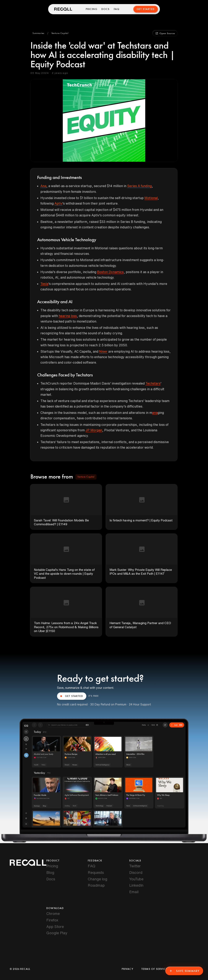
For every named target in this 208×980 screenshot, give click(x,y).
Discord (136, 872)
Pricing (91, 9)
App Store (55, 927)
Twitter (135, 866)
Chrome (53, 914)
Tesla (44, 284)
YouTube (136, 879)
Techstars (153, 383)
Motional (151, 198)
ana (155, 413)
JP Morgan (94, 430)
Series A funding (139, 186)
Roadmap (96, 885)
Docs (106, 9)
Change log (97, 879)
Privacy (127, 969)
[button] (38, 33)
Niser (103, 351)
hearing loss (68, 316)
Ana (43, 186)
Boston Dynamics (110, 272)
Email (134, 892)
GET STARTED (72, 696)
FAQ (117, 9)
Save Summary (184, 971)
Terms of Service (154, 969)
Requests (96, 872)
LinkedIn (136, 885)
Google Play (57, 933)
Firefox (52, 920)
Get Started (146, 9)
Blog (50, 872)
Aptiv (58, 203)
